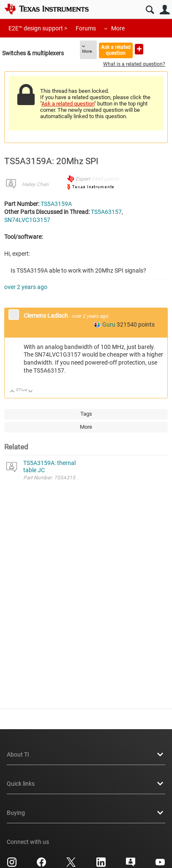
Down (31, 392)
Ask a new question (139, 49)
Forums (86, 28)
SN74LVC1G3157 (27, 220)
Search (150, 10)
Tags (86, 414)
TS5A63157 (106, 212)
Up (12, 392)
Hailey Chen (35, 184)
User (165, 10)
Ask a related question (116, 50)
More (118, 28)
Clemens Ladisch (46, 316)
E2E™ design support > (38, 28)
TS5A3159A (56, 204)
